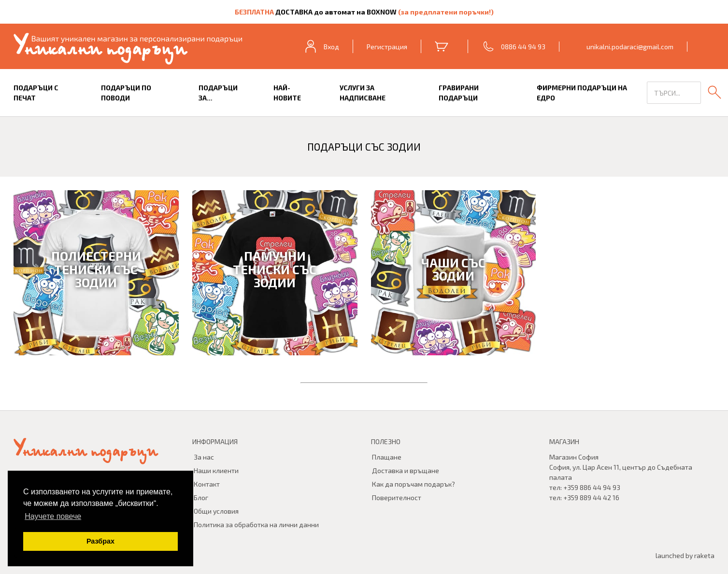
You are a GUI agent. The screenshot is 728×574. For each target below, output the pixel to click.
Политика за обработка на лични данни (256, 525)
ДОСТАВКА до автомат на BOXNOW (336, 12)
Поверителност (397, 497)
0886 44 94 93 (523, 47)
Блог (201, 497)
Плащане (387, 457)
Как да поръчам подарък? (414, 484)
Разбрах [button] (100, 541)
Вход (321, 46)
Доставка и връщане (406, 470)
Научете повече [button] (53, 516)
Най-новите (287, 93)
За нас (204, 457)
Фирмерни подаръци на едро (582, 93)
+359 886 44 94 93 (592, 487)
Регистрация (387, 47)
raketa (704, 555)
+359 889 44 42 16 (591, 497)
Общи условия (216, 511)
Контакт (207, 484)
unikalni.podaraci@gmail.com (630, 47)
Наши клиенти (216, 470)
